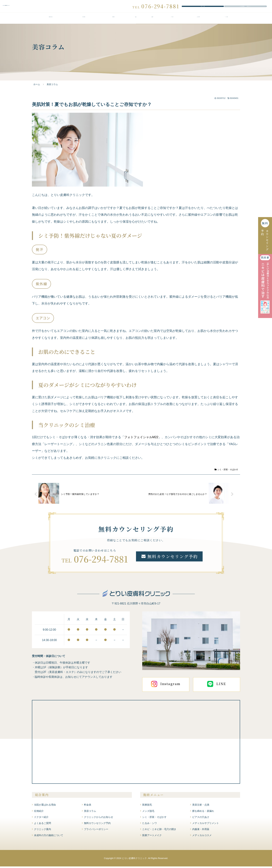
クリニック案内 (226, 20)
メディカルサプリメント (206, 825)
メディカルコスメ (202, 837)
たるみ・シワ (150, 825)
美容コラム (90, 813)
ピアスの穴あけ (201, 819)
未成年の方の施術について (49, 837)
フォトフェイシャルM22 (141, 439)
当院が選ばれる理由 (51, 20)
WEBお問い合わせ (245, 7)
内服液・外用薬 (201, 831)
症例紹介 (152, 20)
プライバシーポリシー (96, 831)
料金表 (136, 20)
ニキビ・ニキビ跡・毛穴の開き (159, 831)
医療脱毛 (147, 806)
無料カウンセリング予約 (203, 7)
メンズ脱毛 (148, 813)
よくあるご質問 (198, 20)
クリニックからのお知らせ (99, 819)
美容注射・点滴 (201, 806)
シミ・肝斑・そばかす (226, 471)
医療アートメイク (152, 837)
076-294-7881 (101, 560)
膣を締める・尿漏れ (203, 813)
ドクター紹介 (172, 20)
